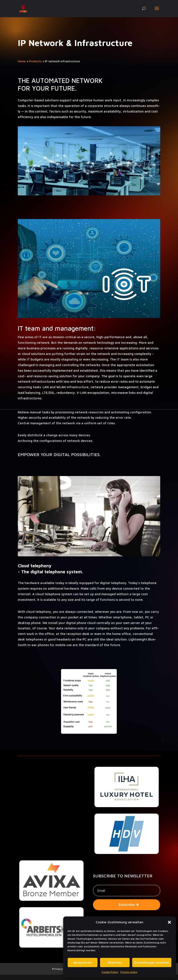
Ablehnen (115, 962)
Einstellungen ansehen (152, 962)
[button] (169, 922)
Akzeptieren (82, 962)
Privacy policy (129, 972)
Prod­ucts (35, 61)
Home (22, 61)
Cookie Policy (110, 972)
